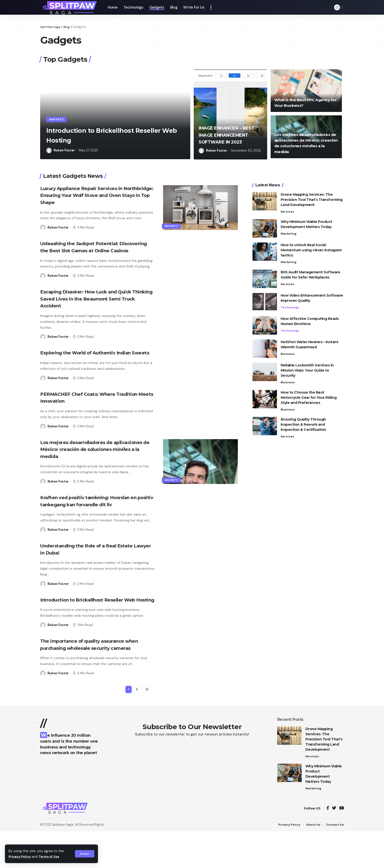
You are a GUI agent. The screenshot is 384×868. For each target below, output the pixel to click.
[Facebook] (328, 845)
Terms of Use (52, 857)
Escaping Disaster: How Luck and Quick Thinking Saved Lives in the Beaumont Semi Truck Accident (95, 306)
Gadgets (58, 119)
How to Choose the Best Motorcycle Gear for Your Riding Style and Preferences (309, 388)
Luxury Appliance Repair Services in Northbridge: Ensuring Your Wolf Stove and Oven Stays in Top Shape (95, 195)
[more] (211, 7)
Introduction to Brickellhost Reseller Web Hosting (101, 135)
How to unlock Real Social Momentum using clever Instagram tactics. (311, 241)
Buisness (288, 345)
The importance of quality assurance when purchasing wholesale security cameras (91, 676)
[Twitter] (334, 845)
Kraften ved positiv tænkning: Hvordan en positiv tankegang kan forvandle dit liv (95, 518)
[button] (181, 75)
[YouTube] (342, 845)
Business (288, 401)
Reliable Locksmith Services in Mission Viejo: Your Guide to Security (307, 361)
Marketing (289, 224)
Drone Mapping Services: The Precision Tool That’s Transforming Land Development (312, 190)
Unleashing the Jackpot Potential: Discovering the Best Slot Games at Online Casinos (89, 250)
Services (288, 202)
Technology (290, 298)
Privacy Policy (21, 857)
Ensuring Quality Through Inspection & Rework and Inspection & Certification (303, 416)
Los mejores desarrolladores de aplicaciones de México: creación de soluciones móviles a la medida (89, 463)
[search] (326, 7)
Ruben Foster (64, 150)
